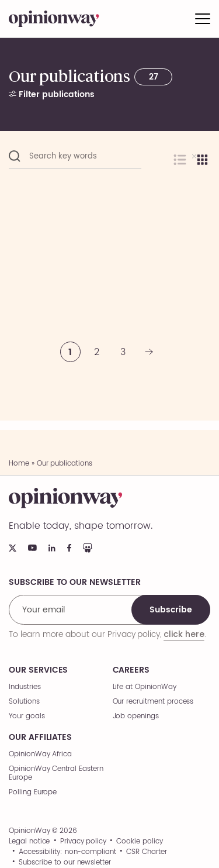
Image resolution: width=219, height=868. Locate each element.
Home (19, 464)
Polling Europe (33, 792)
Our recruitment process (153, 702)
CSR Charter (146, 852)
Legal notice (29, 842)
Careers (131, 670)
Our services (38, 670)
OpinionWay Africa (40, 754)
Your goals (27, 716)
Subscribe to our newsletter (65, 863)
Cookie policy (139, 842)
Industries (25, 687)
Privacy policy (83, 842)
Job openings (136, 716)
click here (184, 634)
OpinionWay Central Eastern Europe (56, 773)
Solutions (24, 702)
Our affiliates (40, 738)
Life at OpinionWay (145, 687)
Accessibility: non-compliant (67, 852)
